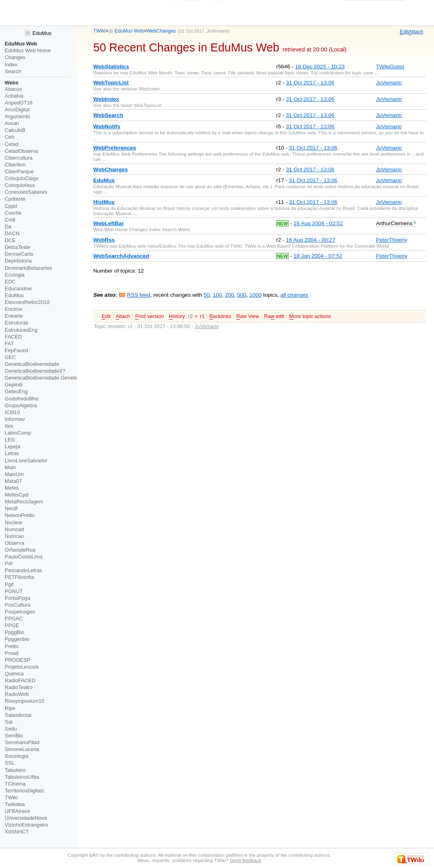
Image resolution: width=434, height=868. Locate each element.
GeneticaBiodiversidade (32, 364)
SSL (10, 763)
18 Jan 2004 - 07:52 (318, 256)
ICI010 (12, 412)
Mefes (12, 488)
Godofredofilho (22, 399)
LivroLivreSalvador (26, 461)
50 (207, 295)
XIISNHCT (17, 832)
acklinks (220, 316)
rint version (149, 316)
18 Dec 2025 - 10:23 (320, 67)
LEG (10, 440)
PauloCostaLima (24, 557)
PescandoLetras (24, 570)
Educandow (18, 288)
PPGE (12, 625)
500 (242, 295)
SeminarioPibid (22, 742)
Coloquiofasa (20, 185)
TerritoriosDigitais (25, 791)
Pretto (12, 646)
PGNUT (14, 591)
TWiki (99, 31)
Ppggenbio (17, 639)
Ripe (10, 708)
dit (404, 32)
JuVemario (217, 31)
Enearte (14, 316)
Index (11, 65)
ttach (416, 32)
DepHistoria (18, 261)
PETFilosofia (19, 577)
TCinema (15, 784)
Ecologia (15, 275)
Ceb (10, 137)
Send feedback (246, 860)
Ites (9, 426)
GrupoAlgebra (21, 405)
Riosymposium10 (25, 701)
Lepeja (13, 446)
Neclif (11, 508)
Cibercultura (19, 158)
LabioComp (18, 433)
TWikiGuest (390, 67)
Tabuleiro (15, 770)
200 (230, 295)
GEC (10, 357)
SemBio (14, 736)
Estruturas (16, 323)
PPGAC (14, 619)
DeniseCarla (19, 254)
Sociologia (17, 756)
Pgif (9, 584)
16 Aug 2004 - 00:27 (310, 240)
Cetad (12, 144)
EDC (10, 282)
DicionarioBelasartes (29, 268)
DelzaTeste (17, 247)
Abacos (13, 89)
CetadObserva (21, 151)
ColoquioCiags (21, 178)
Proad (12, 653)
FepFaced (16, 350)
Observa (14, 543)
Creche (13, 213)
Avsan (12, 123)
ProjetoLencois (22, 667)
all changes (294, 295)
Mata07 (13, 481)
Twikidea (15, 804)
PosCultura (17, 605)
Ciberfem (15, 165)
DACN (12, 233)
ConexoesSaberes (26, 192)
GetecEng (16, 391)
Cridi (10, 220)
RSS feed (139, 295)
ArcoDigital (17, 110)
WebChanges (161, 31)
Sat (9, 722)
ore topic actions (310, 316)
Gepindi (14, 385)
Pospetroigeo (20, 612)
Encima (13, 309)
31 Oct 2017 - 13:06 (310, 83)
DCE (10, 240)
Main (10, 467)
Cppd (11, 206)
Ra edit (274, 316)
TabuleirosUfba (22, 777)
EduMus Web (129, 31)
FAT (9, 344)
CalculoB (15, 130)
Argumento (17, 116)
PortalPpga (17, 598)
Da (8, 227)
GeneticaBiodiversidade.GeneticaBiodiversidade (60, 378)
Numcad (14, 529)
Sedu (11, 729)
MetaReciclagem (24, 502)
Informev (15, 419)
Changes (15, 57)
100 (217, 295)
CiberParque (19, 171)
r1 (202, 316)
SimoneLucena (22, 749)
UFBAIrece (17, 811)
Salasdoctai (18, 715)
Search (13, 71)
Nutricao (14, 536)
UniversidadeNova (26, 818)
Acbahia (14, 96)
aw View (248, 316)
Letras (12, 453)
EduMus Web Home (28, 50)
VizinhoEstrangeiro (26, 825)
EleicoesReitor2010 (27, 302)
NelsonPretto (20, 515)
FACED (13, 337)
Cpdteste (15, 199)
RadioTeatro (19, 687)
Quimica (14, 674)
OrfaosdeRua (20, 550)
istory (177, 316)
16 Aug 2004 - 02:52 (318, 223)
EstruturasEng (21, 330)
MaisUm (14, 474)
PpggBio (15, 632)
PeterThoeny (391, 240)
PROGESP (17, 660)
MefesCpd (16, 495)
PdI (9, 563)
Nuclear (14, 522)
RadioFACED (20, 680)
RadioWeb (17, 694)
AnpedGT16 (19, 103)
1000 (255, 295)
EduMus (38, 33)
